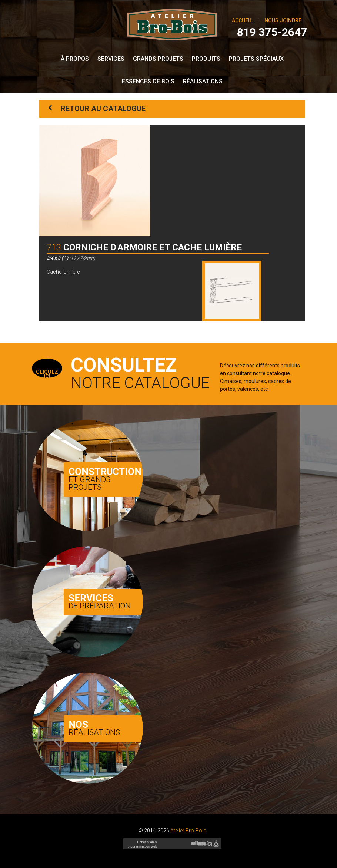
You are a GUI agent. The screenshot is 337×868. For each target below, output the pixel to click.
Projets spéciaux (256, 59)
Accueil (242, 20)
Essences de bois (148, 81)
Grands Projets (158, 59)
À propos (75, 59)
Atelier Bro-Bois (188, 831)
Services (111, 59)
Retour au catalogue (97, 108)
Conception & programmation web (141, 846)
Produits (206, 59)
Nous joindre (283, 20)
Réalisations (203, 81)
